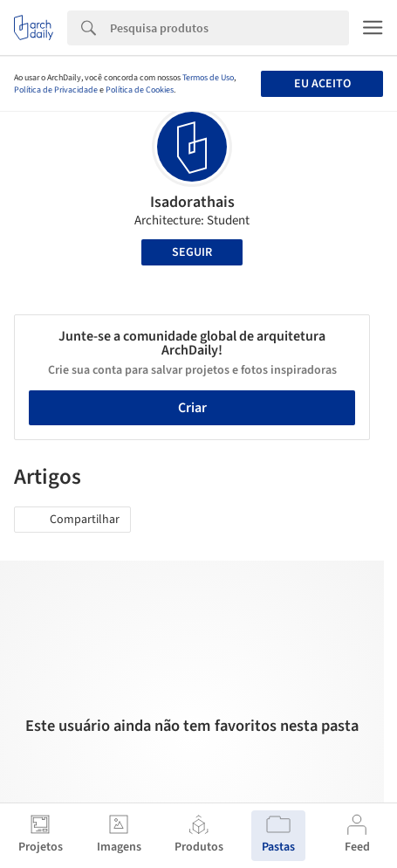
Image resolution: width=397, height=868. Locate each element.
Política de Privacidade (56, 90)
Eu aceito (322, 84)
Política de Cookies (140, 90)
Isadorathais (192, 202)
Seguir (192, 252)
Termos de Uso (208, 78)
